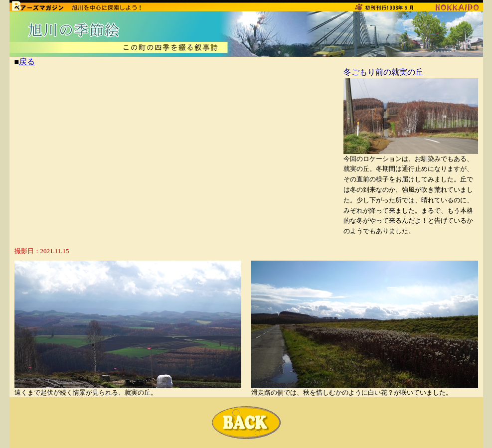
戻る (27, 62)
